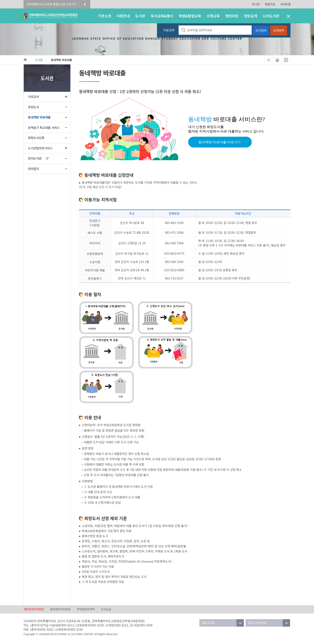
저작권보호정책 (86, 609)
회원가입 (270, 4)
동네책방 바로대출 (62, 60)
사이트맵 (285, 4)
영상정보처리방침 (60, 609)
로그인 (256, 4)
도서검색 (261, 30)
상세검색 (279, 30)
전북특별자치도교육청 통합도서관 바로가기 (52, 4)
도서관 (39, 60)
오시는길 (106, 609)
